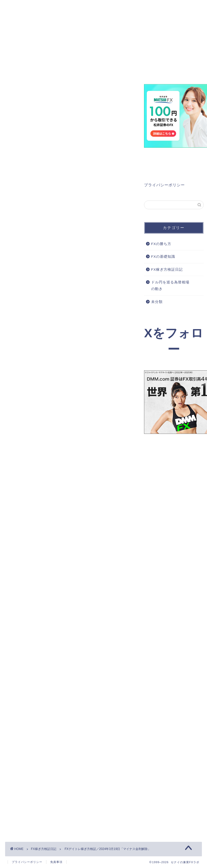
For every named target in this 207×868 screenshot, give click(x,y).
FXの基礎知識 (163, 257)
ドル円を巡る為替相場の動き (170, 286)
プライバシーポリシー (164, 185)
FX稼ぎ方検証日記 (22, 92)
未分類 (157, 302)
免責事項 (56, 862)
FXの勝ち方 (161, 244)
